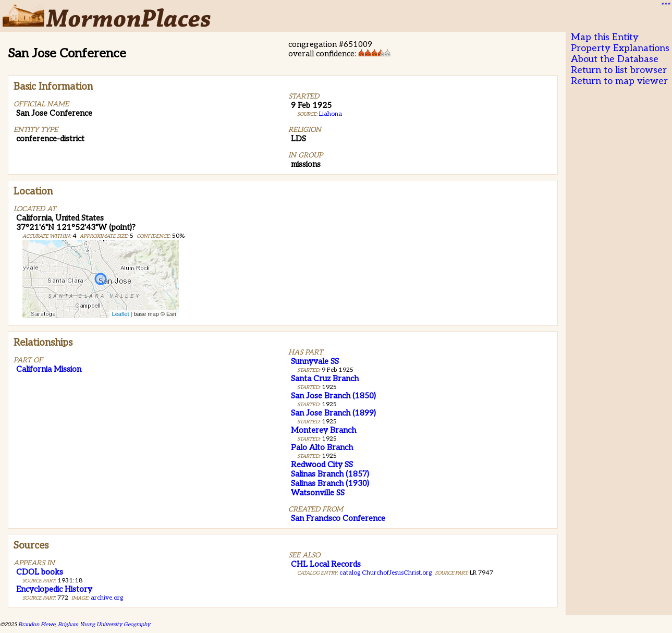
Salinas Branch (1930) (330, 483)
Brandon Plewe (37, 624)
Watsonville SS (318, 493)
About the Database (615, 59)
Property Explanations (620, 48)
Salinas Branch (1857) (330, 474)
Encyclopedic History (54, 589)
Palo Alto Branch (322, 447)
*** (665, 6)
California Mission (49, 369)
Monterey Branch (323, 430)
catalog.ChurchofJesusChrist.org (386, 573)
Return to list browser (619, 70)
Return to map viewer (619, 81)
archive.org (107, 598)
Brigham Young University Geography (104, 624)
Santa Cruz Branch (325, 379)
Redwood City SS (322, 465)
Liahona (331, 114)
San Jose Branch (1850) (333, 396)
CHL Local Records (326, 564)
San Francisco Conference (338, 518)
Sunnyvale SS (315, 361)
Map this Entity (605, 37)
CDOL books (40, 572)
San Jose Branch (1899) (333, 413)
